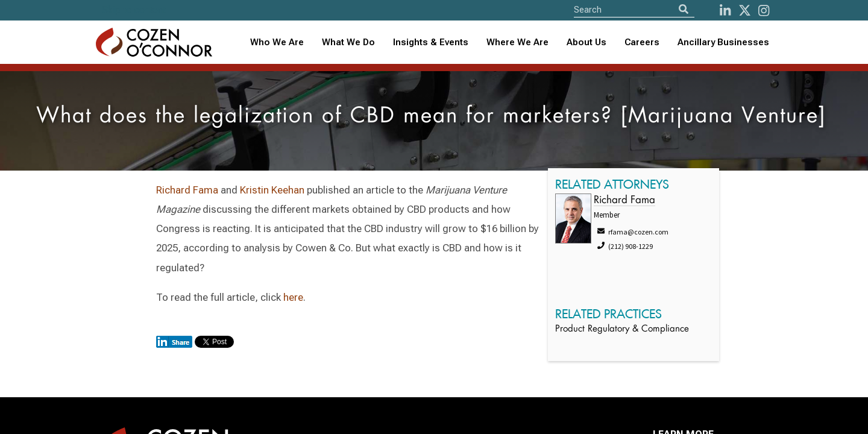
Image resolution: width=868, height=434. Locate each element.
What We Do (348, 42)
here (293, 297)
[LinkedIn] (725, 11)
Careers (642, 42)
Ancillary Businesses (723, 42)
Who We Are (277, 42)
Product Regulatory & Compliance (622, 329)
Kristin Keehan (272, 190)
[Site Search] (634, 9)
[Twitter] (745, 11)
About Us (587, 42)
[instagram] (764, 11)
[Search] (684, 9)
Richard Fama (187, 190)
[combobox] (431, 42)
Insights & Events (431, 42)
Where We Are (517, 42)
